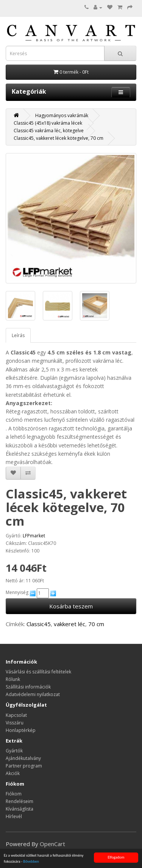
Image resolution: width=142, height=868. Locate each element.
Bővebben (31, 862)
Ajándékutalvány (23, 758)
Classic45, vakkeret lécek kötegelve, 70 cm (59, 138)
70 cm (96, 624)
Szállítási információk (28, 687)
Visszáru (15, 723)
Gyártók (14, 751)
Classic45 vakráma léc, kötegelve (49, 131)
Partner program (24, 766)
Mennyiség (17, 592)
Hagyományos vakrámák (62, 115)
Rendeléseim (20, 801)
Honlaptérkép (21, 730)
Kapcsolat (16, 715)
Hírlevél (14, 816)
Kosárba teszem (71, 606)
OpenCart (52, 844)
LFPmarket (34, 536)
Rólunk (13, 679)
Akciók (13, 773)
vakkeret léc (69, 624)
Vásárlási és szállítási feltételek (38, 672)
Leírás (18, 335)
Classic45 (39, 624)
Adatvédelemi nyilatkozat (33, 694)
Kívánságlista (20, 809)
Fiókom (14, 794)
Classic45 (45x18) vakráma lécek (48, 123)
